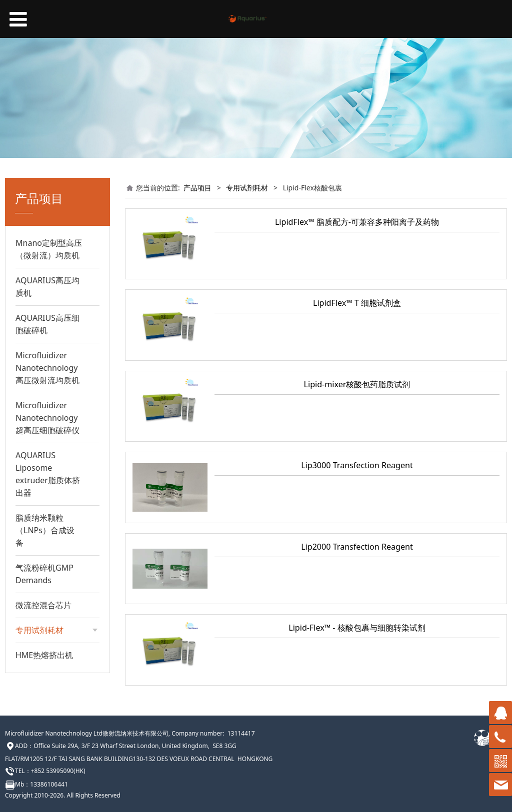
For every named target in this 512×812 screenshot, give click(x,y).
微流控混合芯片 (43, 605)
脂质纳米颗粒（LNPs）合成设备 (45, 530)
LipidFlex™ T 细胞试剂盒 (357, 303)
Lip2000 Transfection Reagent (357, 547)
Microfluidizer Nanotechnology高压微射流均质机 (47, 368)
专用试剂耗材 (247, 188)
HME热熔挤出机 (44, 655)
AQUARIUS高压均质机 (47, 287)
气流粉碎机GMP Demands (44, 574)
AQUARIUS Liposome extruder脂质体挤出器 (48, 474)
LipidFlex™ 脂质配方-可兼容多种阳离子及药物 (357, 222)
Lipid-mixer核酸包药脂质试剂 (357, 384)
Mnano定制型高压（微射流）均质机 (49, 249)
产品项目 (197, 188)
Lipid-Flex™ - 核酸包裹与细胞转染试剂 (357, 628)
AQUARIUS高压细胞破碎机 (47, 324)
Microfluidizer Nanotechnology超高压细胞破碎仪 (47, 418)
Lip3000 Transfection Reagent (357, 465)
